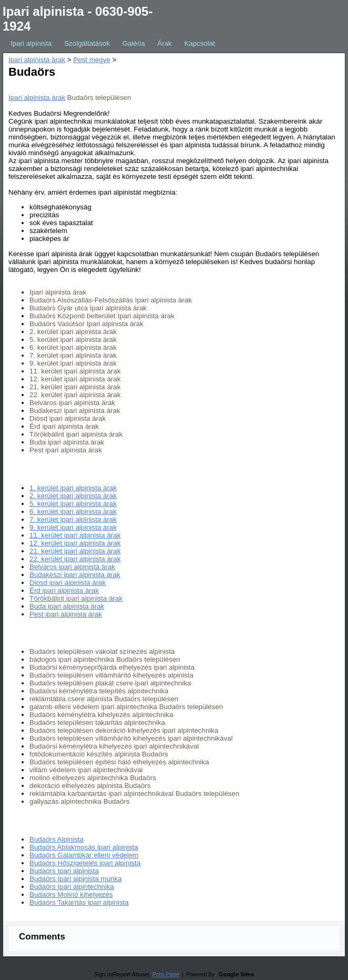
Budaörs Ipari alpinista (64, 871)
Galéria (134, 43)
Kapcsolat (199, 43)
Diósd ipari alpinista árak (68, 583)
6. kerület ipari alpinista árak (73, 512)
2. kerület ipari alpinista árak (73, 496)
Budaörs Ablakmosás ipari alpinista (84, 847)
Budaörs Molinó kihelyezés (71, 895)
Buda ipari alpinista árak (67, 606)
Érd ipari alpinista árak (64, 590)
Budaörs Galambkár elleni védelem (84, 855)
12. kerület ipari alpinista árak (75, 543)
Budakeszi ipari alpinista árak (75, 575)
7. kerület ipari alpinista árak (73, 519)
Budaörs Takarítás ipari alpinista (79, 902)
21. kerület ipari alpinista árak (75, 551)
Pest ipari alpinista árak (66, 614)
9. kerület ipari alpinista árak (73, 527)
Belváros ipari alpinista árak (72, 567)
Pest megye (91, 60)
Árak (164, 43)
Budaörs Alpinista (57, 839)
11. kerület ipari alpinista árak (75, 535)
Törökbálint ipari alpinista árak (76, 598)
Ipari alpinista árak (37, 60)
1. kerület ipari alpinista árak (73, 488)
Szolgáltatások (87, 43)
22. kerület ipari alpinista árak (75, 559)
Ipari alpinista (31, 43)
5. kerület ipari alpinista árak (73, 504)
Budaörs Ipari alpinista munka (76, 879)
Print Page (166, 974)
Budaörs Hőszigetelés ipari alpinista (85, 863)
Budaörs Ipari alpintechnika (72, 887)
